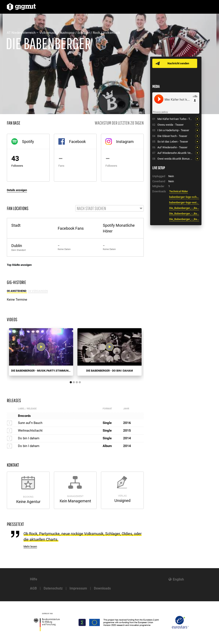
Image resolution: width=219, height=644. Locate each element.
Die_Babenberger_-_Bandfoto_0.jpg (184, 219)
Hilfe (34, 579)
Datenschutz (53, 588)
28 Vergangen (38, 291)
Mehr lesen (30, 547)
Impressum (78, 588)
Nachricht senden (178, 63)
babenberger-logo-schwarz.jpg (184, 197)
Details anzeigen (17, 190)
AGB (33, 588)
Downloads (102, 588)
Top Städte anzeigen (19, 265)
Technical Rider (179, 191)
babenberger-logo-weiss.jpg (184, 202)
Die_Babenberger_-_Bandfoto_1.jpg (184, 214)
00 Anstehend (17, 291)
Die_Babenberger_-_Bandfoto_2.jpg (184, 208)
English (178, 579)
